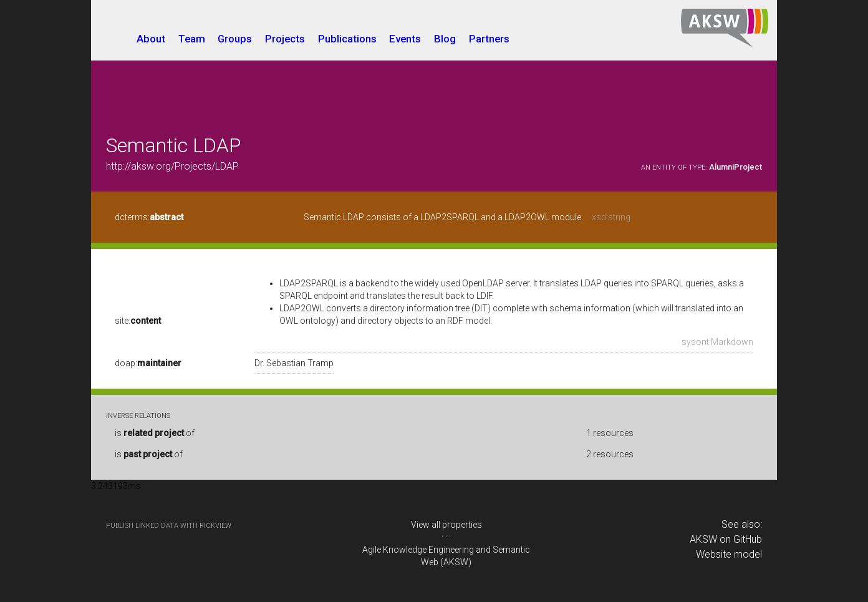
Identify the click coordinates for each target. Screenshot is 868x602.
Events (405, 39)
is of (155, 433)
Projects (285, 39)
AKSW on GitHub (726, 539)
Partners (489, 39)
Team (192, 39)
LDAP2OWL (302, 308)
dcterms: (149, 217)
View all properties (446, 525)
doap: (148, 363)
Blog (445, 39)
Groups (235, 39)
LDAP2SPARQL (309, 283)
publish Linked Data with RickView (169, 526)
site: (138, 321)
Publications (347, 39)
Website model (729, 554)
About (151, 39)
